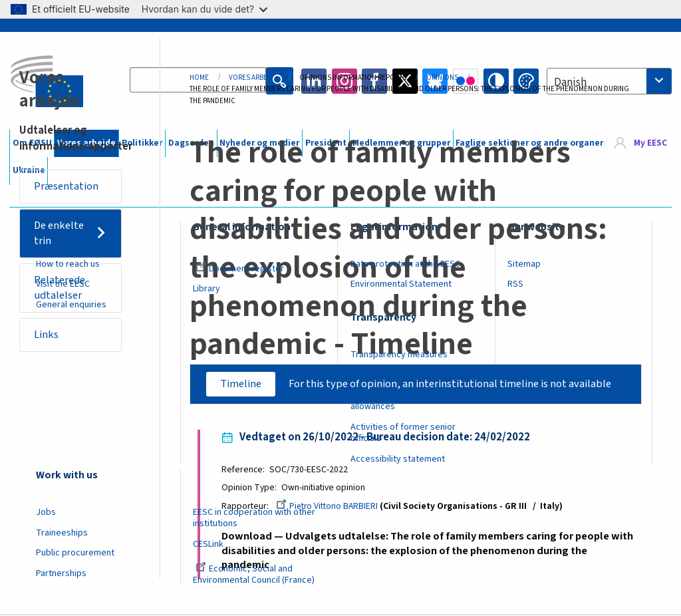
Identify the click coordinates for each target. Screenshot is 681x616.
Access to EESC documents (405, 375)
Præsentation (68, 186)
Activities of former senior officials (403, 433)
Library (206, 289)
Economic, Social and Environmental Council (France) (255, 574)
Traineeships (62, 533)
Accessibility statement (398, 459)
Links (48, 339)
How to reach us (68, 264)
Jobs (46, 512)
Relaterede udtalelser (63, 291)
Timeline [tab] (235, 384)
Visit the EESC (63, 284)
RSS (515, 284)
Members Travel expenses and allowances (412, 401)
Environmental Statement (401, 284)
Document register (240, 269)
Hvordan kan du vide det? (204, 9)
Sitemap (524, 264)
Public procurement (75, 553)
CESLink (208, 544)
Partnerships (61, 573)
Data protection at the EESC (405, 264)
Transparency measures (399, 355)
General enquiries (71, 305)
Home (199, 77)
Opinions (442, 77)
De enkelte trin (62, 235)
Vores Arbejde (254, 77)
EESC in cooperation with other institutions (254, 518)
